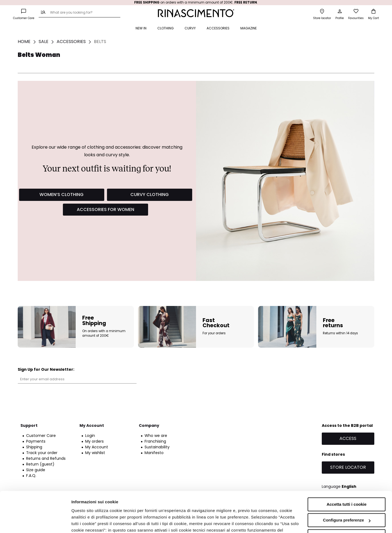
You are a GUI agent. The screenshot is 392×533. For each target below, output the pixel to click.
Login (90, 436)
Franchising (155, 441)
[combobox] (79, 13)
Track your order (42, 453)
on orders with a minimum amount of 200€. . (196, 2)
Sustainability (157, 447)
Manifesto (154, 453)
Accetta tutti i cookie (347, 468)
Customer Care (41, 436)
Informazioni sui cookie (94, 522)
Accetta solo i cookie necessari (347, 500)
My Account (97, 447)
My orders (94, 441)
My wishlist (95, 453)
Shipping (34, 447)
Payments (36, 441)
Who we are (156, 436)
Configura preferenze (347, 484)
